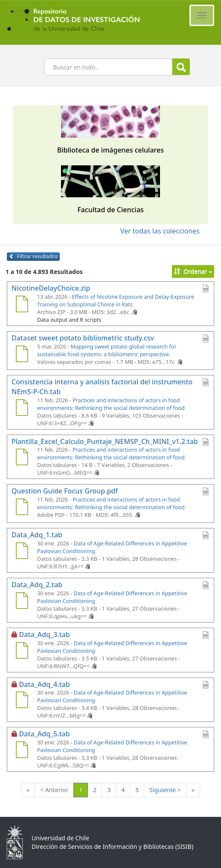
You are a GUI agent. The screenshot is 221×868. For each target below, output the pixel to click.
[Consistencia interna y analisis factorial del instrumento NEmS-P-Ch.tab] (22, 409)
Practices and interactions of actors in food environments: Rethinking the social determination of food (111, 404)
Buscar (181, 67)
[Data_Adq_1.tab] (22, 552)
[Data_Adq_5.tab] (22, 751)
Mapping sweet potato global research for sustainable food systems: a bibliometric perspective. (107, 350)
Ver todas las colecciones (160, 231)
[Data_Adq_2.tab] (22, 602)
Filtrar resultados (33, 256)
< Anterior (54, 790)
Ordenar (193, 271)
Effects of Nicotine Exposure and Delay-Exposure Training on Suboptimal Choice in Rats (116, 301)
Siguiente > (165, 790)
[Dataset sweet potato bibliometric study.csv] (22, 355)
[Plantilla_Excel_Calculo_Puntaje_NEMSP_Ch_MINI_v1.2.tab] (22, 458)
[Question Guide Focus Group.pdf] (22, 508)
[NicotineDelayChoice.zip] (22, 305)
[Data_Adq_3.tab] (22, 652)
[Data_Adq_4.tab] (22, 701)
